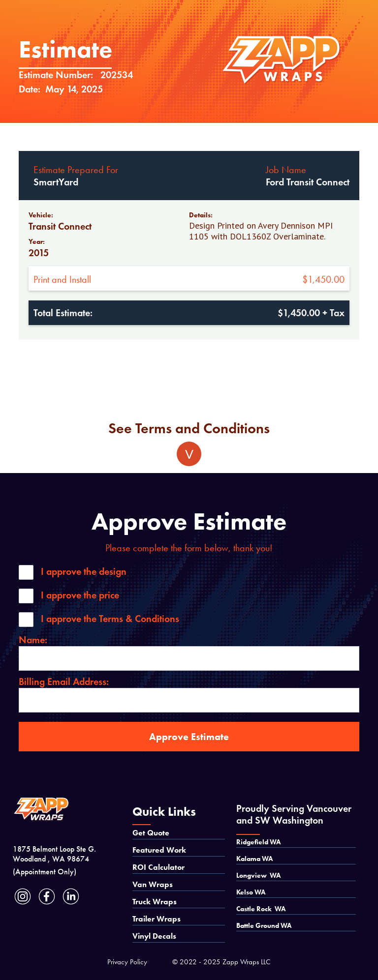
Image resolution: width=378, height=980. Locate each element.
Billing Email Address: (64, 682)
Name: (33, 640)
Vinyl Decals (154, 936)
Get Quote (151, 833)
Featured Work (159, 850)
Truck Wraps (155, 902)
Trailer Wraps (157, 919)
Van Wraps (153, 884)
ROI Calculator (158, 867)
